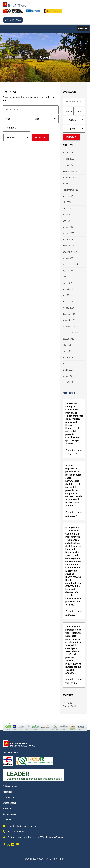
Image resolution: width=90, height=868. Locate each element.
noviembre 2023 (70, 320)
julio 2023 (67, 345)
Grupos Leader (9, 803)
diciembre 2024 (70, 246)
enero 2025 (68, 240)
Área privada (13, 20)
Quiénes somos (10, 786)
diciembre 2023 (70, 314)
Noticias (70, 393)
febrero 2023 (68, 376)
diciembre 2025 (70, 171)
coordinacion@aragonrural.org (19, 826)
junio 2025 (67, 209)
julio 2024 (67, 277)
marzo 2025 (68, 227)
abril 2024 (67, 295)
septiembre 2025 (70, 190)
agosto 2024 (68, 271)
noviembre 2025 (70, 178)
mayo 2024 (68, 289)
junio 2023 (67, 351)
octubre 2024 (69, 258)
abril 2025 (67, 221)
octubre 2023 (69, 326)
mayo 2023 (68, 357)
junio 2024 (67, 283)
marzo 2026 (68, 153)
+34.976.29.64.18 (13, 832)
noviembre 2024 (70, 252)
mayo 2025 (68, 215)
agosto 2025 (68, 196)
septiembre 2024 (70, 264)
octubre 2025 (69, 184)
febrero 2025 (68, 233)
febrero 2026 (68, 159)
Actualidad (7, 792)
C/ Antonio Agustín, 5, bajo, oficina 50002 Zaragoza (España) (33, 837)
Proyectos (7, 808)
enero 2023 (68, 382)
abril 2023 (67, 364)
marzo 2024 (68, 301)
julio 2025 (67, 202)
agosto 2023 (68, 339)
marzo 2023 (68, 370)
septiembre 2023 (70, 333)
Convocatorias (9, 814)
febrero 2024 (68, 308)
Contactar (7, 820)
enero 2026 (68, 165)
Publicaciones (9, 797)
